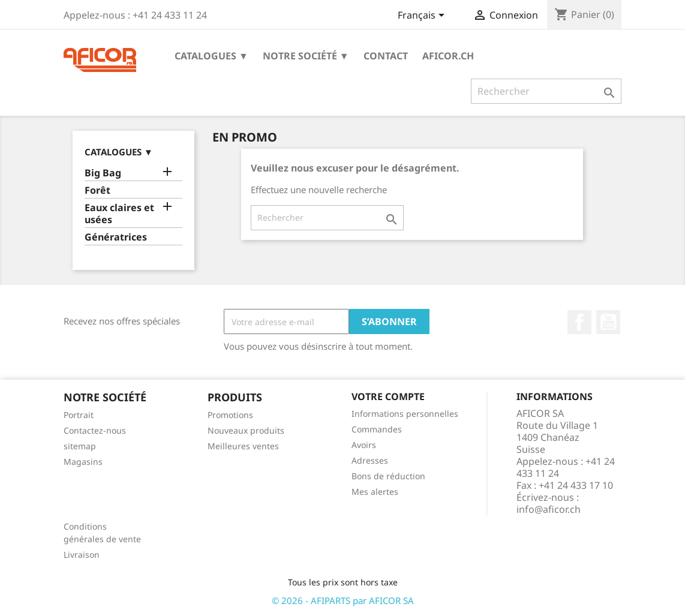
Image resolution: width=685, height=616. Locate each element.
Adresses (370, 460)
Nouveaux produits (246, 430)
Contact (386, 56)
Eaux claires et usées (119, 214)
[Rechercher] (546, 91)
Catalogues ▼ (211, 56)
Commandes (377, 429)
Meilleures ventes (243, 446)
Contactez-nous (95, 430)
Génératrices (116, 237)
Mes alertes (375, 492)
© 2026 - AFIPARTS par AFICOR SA (343, 600)
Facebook (579, 322)
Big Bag (103, 173)
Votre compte (388, 396)
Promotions (230, 415)
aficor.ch (448, 56)
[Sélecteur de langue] (423, 16)
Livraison (82, 555)
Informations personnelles (405, 414)
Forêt (97, 190)
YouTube (608, 322)
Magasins (83, 462)
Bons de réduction (388, 476)
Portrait (79, 415)
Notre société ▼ (306, 56)
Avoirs (364, 445)
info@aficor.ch (549, 509)
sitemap (80, 446)
